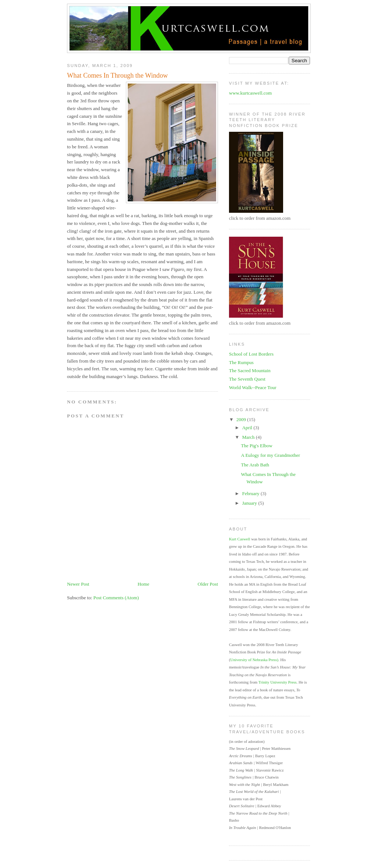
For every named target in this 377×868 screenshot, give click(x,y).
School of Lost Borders (251, 354)
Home (144, 584)
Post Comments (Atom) (116, 598)
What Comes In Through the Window (117, 75)
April (248, 428)
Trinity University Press (278, 682)
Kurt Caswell (239, 539)
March (249, 437)
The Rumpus (241, 362)
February (251, 493)
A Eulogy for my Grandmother (270, 455)
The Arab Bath (255, 465)
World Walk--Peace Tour (253, 387)
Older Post (208, 584)
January (250, 503)
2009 (242, 419)
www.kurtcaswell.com (250, 93)
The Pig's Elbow (256, 446)
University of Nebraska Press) (254, 660)
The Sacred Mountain (250, 371)
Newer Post (78, 584)
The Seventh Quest (247, 379)
